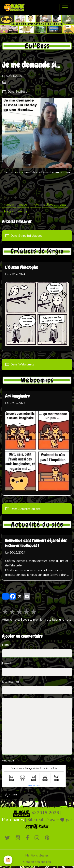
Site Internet (11, 682)
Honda (22, 211)
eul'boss (49, 205)
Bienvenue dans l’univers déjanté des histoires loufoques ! (36, 543)
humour (9, 205)
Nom (5, 645)
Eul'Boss (21, 92)
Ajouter (11, 795)
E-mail (6, 663)
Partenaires (13, 820)
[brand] (15, 7)
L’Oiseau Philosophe (22, 268)
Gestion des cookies (37, 862)
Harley (8, 211)
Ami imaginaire (17, 396)
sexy (63, 205)
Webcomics (26, 364)
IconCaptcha (33, 785)
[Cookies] (8, 860)
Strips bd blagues (30, 236)
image (23, 205)
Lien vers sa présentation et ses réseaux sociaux (37, 172)
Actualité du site (30, 509)
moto (35, 205)
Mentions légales (37, 856)
